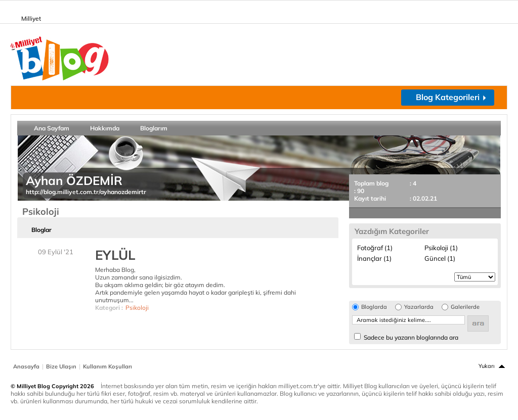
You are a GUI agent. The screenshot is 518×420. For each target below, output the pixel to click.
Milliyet (27, 17)
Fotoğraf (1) (375, 248)
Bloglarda (374, 307)
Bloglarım (154, 128)
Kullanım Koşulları (107, 366)
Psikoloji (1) (441, 248)
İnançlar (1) (374, 258)
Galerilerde (465, 307)
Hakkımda (105, 128)
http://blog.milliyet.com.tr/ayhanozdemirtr (86, 192)
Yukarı (487, 366)
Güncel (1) (440, 258)
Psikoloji (137, 308)
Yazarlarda (419, 307)
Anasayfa (26, 366)
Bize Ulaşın (61, 366)
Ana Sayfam (52, 128)
